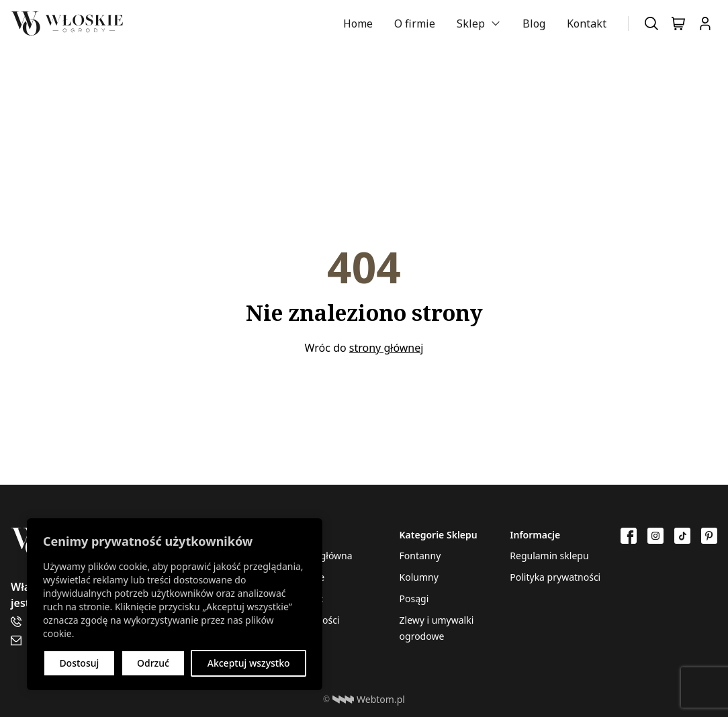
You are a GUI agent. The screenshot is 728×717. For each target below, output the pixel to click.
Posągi (414, 599)
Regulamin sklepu (549, 556)
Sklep (471, 23)
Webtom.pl (369, 700)
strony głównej (386, 348)
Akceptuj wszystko (249, 663)
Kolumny (419, 577)
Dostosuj (79, 663)
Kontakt (587, 23)
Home (358, 23)
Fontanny (420, 556)
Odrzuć (153, 663)
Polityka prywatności (555, 577)
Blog (534, 23)
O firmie (415, 23)
